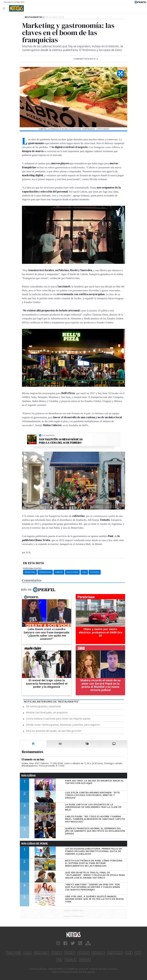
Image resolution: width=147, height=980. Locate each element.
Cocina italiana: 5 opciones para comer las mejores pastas (58, 719)
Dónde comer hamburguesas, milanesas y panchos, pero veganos (63, 725)
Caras (28, 953)
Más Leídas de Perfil (35, 844)
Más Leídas (28, 776)
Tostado (95, 572)
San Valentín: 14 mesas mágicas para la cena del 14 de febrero (61, 441)
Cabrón (59, 572)
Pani (84, 572)
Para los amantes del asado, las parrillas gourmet (54, 731)
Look (129, 953)
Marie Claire (41, 953)
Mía (59, 960)
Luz (138, 953)
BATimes (85, 960)
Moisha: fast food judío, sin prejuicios (47, 712)
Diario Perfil (14, 953)
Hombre (70, 953)
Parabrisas (98, 953)
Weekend (83, 953)
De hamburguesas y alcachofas (43, 706)
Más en (38, 590)
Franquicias (45, 572)
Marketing (30, 572)
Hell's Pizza (72, 572)
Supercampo (115, 953)
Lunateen (71, 960)
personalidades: (32, 568)
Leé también (48, 435)
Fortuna (57, 953)
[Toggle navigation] (5, 8)
